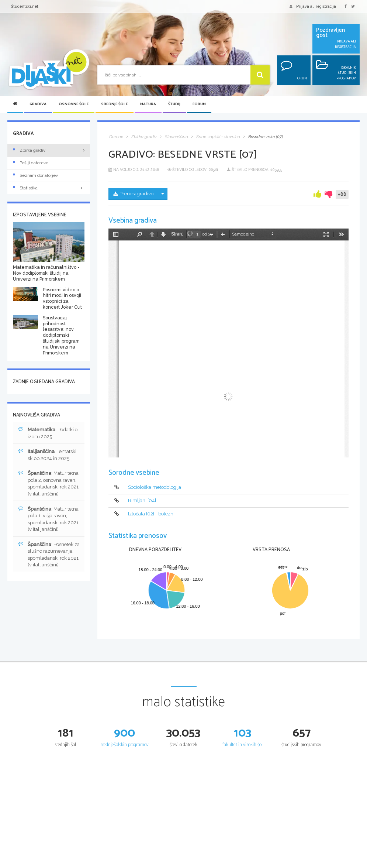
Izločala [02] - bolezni (151, 514)
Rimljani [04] (142, 500)
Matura (148, 104)
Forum (199, 104)
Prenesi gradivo (133, 194)
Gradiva (38, 104)
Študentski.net (25, 6)
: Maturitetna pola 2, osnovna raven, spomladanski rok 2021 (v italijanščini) (49, 483)
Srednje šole (115, 104)
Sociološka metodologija (155, 487)
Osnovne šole (74, 104)
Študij (174, 104)
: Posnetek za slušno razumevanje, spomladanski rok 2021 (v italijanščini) (49, 555)
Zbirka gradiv (29, 150)
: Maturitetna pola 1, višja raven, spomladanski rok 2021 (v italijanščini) (49, 519)
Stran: (177, 234)
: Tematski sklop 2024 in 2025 (47, 455)
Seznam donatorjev (35, 175)
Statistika (49, 188)
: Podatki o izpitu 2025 (48, 433)
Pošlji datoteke (31, 163)
